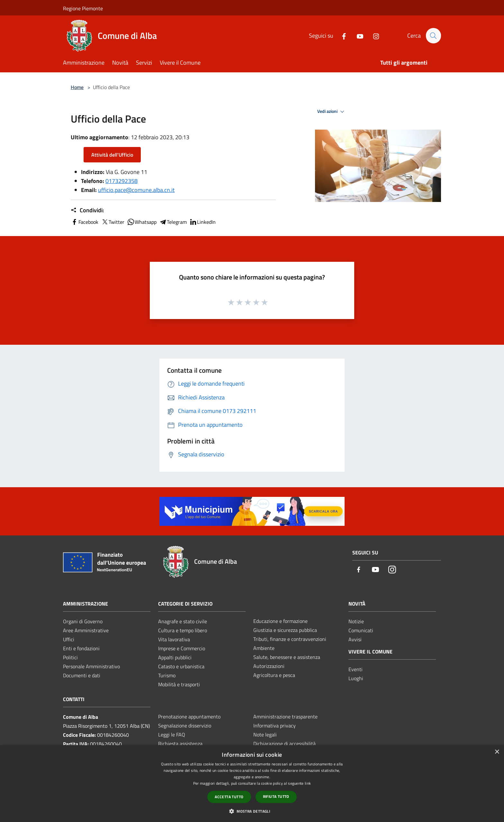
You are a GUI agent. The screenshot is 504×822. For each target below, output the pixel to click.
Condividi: (87, 210)
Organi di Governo (83, 621)
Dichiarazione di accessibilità (284, 744)
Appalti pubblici (175, 657)
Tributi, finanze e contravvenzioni (290, 639)
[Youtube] (357, 36)
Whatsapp (142, 222)
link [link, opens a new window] (308, 783)
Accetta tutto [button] (229, 797)
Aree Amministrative (86, 630)
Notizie (356, 621)
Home (77, 87)
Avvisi (355, 639)
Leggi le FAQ (172, 735)
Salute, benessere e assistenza (287, 657)
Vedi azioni (332, 112)
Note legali (265, 735)
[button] (252, 811)
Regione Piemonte (83, 8)
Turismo (167, 675)
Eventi (355, 669)
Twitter (113, 222)
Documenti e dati (82, 675)
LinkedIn (203, 222)
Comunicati (361, 630)
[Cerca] (433, 36)
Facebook (85, 222)
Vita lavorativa (174, 639)
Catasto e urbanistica (181, 666)
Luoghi (356, 678)
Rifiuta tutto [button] (276, 796)
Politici (70, 657)
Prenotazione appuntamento (189, 717)
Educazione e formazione (280, 621)
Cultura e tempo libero (183, 630)
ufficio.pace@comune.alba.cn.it (136, 190)
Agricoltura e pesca (274, 675)
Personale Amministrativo (91, 666)
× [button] (497, 752)
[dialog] (252, 784)
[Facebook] (341, 36)
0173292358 (122, 181)
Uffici (69, 639)
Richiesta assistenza (180, 744)
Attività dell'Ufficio (112, 155)
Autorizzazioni (269, 666)
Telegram (173, 222)
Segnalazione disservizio (185, 726)
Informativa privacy (274, 726)
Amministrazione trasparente (285, 717)
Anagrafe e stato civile (183, 621)
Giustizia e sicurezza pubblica (285, 630)
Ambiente (264, 648)
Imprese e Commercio (182, 648)
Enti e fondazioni (81, 648)
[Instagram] (373, 36)
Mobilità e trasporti (179, 684)
